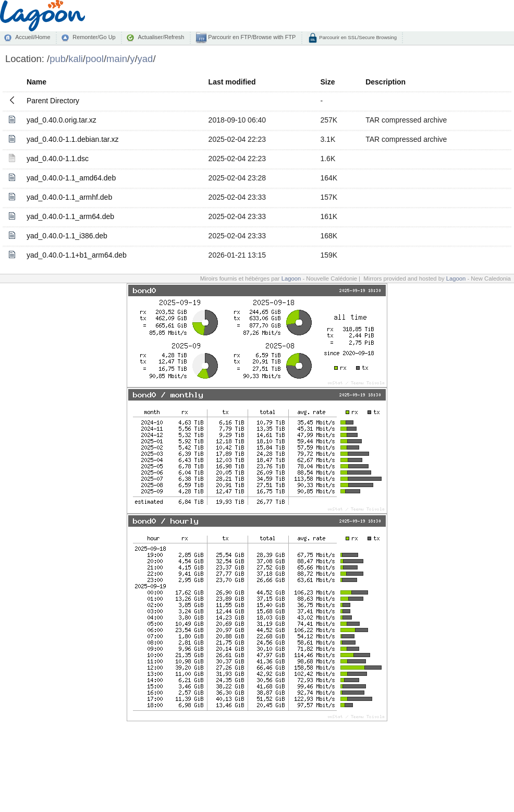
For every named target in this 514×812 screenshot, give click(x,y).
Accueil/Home (33, 37)
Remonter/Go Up (94, 37)
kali (76, 59)
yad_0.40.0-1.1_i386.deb (67, 236)
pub (58, 59)
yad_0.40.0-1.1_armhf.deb (69, 197)
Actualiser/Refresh (161, 37)
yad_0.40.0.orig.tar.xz (62, 120)
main (117, 59)
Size (327, 82)
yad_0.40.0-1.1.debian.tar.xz (73, 139)
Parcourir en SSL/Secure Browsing (357, 37)
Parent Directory (53, 101)
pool (95, 59)
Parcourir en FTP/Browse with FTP (251, 37)
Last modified (232, 82)
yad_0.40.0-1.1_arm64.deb (70, 216)
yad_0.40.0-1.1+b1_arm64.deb (77, 255)
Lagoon (291, 278)
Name (36, 82)
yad (145, 59)
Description (385, 82)
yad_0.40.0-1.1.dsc (58, 159)
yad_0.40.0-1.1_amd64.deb (71, 178)
